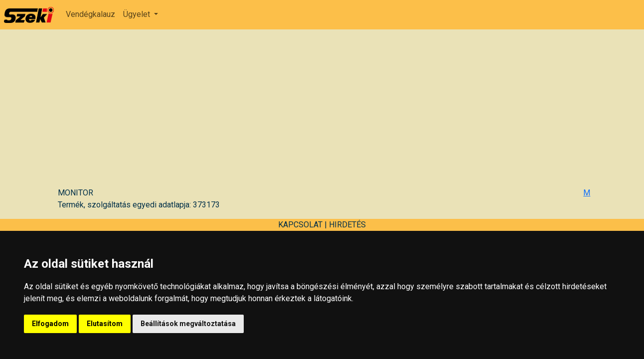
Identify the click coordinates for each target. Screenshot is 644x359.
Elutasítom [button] (105, 324)
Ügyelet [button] (138, 14)
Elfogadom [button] (50, 324)
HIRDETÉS (347, 225)
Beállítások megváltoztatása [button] (188, 324)
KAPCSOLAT (300, 225)
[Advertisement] (324, 112)
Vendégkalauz (90, 14)
